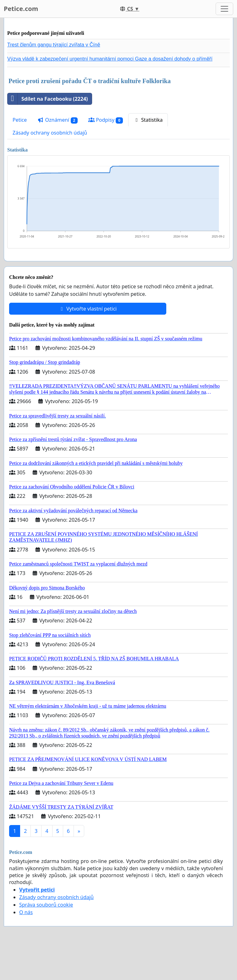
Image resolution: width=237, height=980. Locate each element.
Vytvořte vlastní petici (88, 309)
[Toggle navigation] (224, 9)
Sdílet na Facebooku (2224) (48, 99)
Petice (20, 120)
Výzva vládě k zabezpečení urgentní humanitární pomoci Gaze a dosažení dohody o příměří (110, 59)
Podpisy (106, 120)
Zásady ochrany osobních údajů (50, 133)
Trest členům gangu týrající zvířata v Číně (54, 45)
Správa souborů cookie (46, 905)
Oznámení (58, 120)
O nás (26, 912)
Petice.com (21, 9)
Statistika (148, 120)
